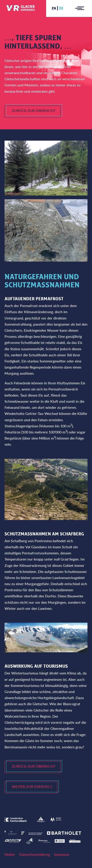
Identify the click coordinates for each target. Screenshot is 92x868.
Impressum (62, 855)
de (61, 8)
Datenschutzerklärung (34, 855)
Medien (10, 855)
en (54, 8)
